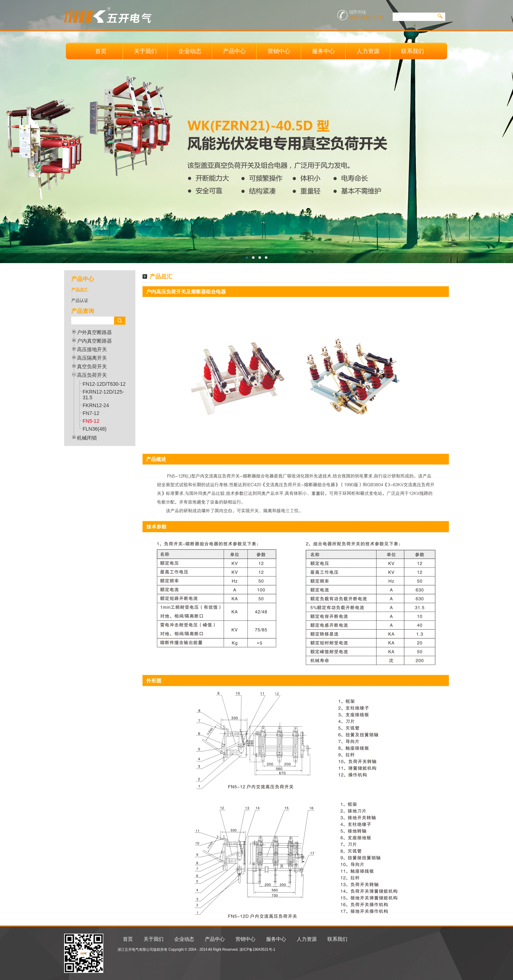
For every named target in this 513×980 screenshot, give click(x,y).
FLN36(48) (95, 429)
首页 (101, 51)
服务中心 (323, 51)
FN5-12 (91, 421)
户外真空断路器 (94, 332)
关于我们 (145, 51)
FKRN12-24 (96, 405)
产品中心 (234, 51)
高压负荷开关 (92, 375)
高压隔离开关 (92, 358)
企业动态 (190, 51)
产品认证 (80, 301)
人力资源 (368, 51)
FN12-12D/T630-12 (104, 384)
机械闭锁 (87, 438)
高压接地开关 (92, 349)
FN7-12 (91, 413)
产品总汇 (80, 290)
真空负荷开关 (92, 366)
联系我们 (413, 51)
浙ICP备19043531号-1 (257, 950)
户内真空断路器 (94, 341)
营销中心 (279, 51)
